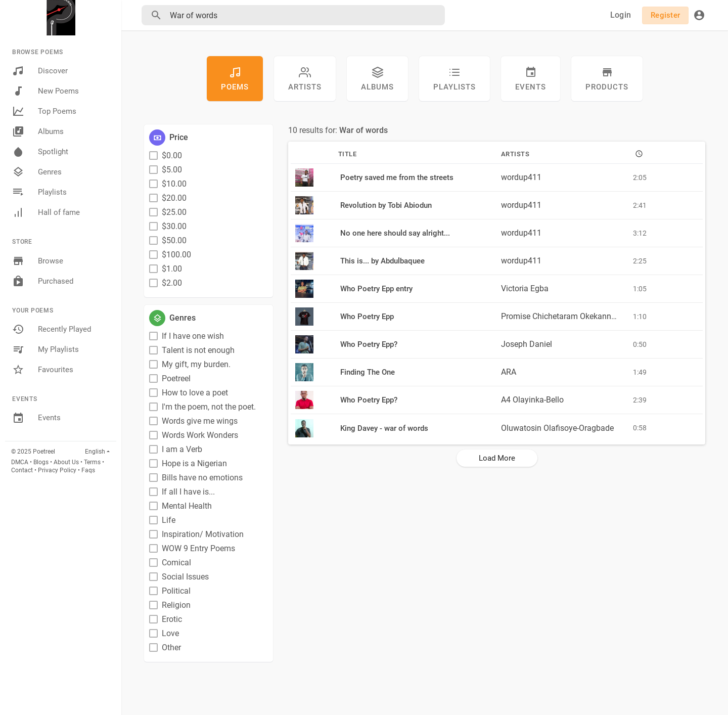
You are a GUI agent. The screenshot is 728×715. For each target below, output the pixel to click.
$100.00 (176, 255)
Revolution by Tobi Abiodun (386, 205)
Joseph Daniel (527, 344)
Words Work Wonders (200, 435)
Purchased (43, 281)
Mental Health (187, 506)
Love (170, 633)
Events (36, 418)
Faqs (88, 470)
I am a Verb (182, 449)
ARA (509, 372)
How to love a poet (195, 393)
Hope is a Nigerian (194, 463)
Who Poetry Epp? (369, 344)
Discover (40, 71)
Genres (37, 172)
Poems (235, 79)
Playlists (39, 192)
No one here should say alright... (395, 233)
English (95, 452)
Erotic (172, 619)
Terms (92, 462)
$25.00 (174, 212)
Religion (176, 605)
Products (607, 79)
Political (176, 591)
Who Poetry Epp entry (376, 289)
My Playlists (45, 349)
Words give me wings (200, 421)
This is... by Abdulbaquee (382, 261)
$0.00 (172, 155)
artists (305, 79)
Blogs (41, 462)
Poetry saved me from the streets (397, 177)
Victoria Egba (525, 288)
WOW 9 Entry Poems (198, 548)
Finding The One (368, 372)
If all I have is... (188, 492)
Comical (176, 563)
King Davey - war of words (384, 428)
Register (665, 15)
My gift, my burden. (196, 364)
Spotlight (40, 152)
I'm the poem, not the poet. (209, 407)
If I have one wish (193, 336)
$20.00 (174, 198)
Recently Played (52, 329)
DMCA (20, 462)
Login (621, 15)
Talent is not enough (198, 350)
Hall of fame (46, 212)
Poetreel (176, 378)
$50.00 (174, 240)
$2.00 (172, 283)
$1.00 (172, 269)
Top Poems (44, 111)
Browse (38, 261)
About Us (66, 462)
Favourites (43, 370)
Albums (38, 131)
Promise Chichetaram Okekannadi (562, 316)
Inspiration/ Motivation (203, 534)
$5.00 (172, 170)
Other (171, 647)
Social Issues (185, 577)
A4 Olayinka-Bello (532, 400)
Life (169, 520)
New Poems (45, 91)
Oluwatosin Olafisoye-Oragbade (557, 428)
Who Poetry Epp (367, 317)
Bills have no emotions (202, 478)
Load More (497, 458)
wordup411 (521, 177)
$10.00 (174, 184)
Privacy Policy (57, 470)
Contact (22, 470)
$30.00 (174, 226)
